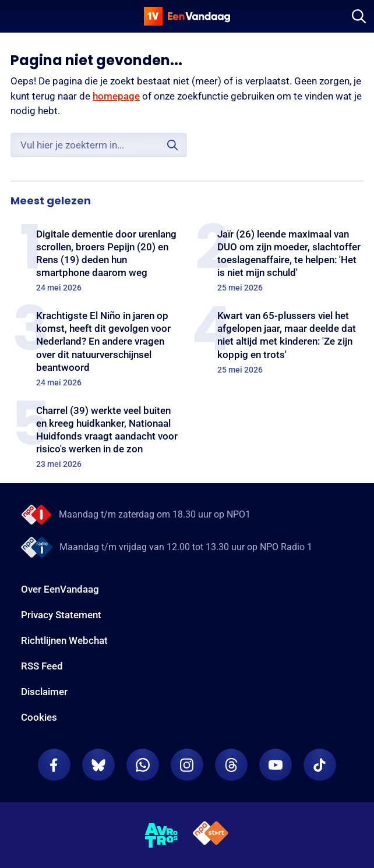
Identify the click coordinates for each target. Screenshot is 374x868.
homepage (116, 96)
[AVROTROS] (162, 835)
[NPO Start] (211, 835)
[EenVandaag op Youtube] (276, 765)
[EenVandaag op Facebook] (54, 765)
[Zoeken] (359, 16)
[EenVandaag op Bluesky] (98, 765)
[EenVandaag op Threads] (231, 765)
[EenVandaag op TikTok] (320, 765)
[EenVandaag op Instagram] (187, 765)
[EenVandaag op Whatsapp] (143, 765)
